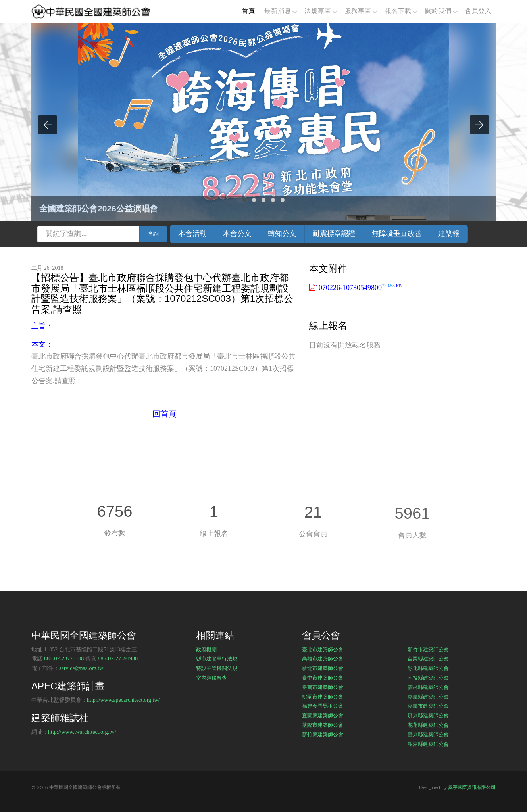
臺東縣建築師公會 (428, 734)
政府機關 (206, 649)
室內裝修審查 (212, 678)
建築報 (449, 234)
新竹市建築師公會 (428, 649)
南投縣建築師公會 (428, 678)
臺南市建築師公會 (323, 687)
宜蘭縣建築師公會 (323, 715)
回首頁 (164, 414)
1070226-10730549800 (358, 288)
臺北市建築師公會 (323, 649)
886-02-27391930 (118, 659)
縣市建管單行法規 (217, 658)
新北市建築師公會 (323, 668)
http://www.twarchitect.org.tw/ (82, 732)
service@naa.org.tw (81, 668)
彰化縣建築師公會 (428, 668)
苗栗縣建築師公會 (428, 658)
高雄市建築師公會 (323, 658)
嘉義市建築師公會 (428, 706)
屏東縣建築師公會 (428, 715)
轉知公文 (282, 234)
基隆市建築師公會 (323, 725)
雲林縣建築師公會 (428, 687)
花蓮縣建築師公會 (428, 725)
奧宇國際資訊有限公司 (472, 787)
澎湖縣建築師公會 (428, 744)
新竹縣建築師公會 (323, 734)
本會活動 (192, 234)
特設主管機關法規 (217, 668)
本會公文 (237, 234)
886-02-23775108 (64, 659)
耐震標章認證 (334, 234)
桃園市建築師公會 (323, 697)
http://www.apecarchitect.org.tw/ (123, 700)
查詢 (153, 234)
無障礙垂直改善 (397, 234)
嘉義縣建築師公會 (428, 697)
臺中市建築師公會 (323, 678)
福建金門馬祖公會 (323, 706)
